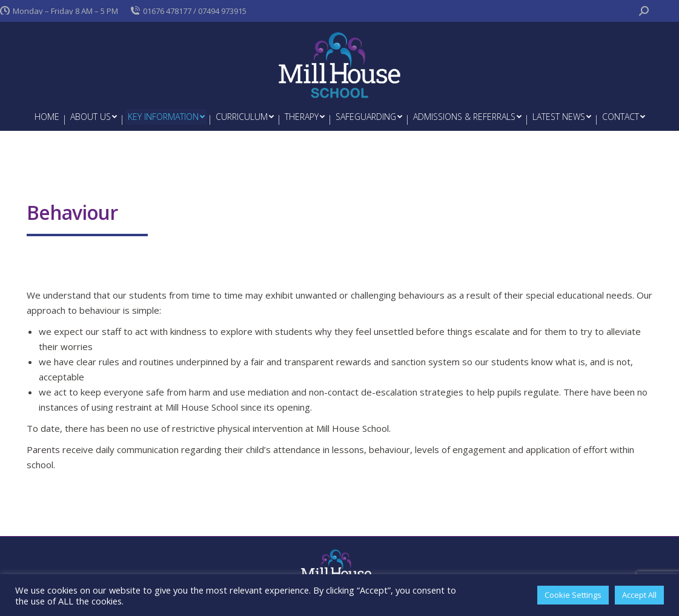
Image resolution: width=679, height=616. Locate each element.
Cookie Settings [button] (573, 595)
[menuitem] (47, 117)
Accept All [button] (639, 595)
